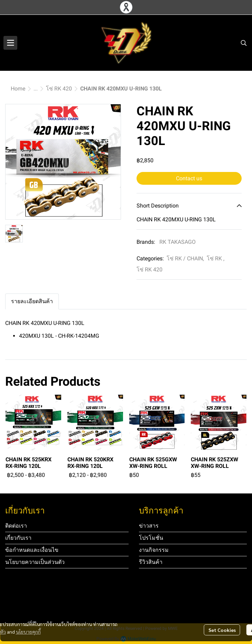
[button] (244, 43)
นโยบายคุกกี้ (28, 632)
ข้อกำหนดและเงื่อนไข (32, 550)
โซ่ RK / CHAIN (185, 258)
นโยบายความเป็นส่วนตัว (35, 562)
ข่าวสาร (149, 526)
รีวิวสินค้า (151, 562)
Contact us (189, 178)
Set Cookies (222, 630)
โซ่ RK (216, 258)
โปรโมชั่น (151, 538)
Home (18, 89)
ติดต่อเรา (16, 526)
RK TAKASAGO (178, 242)
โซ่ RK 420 (59, 89)
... (36, 89)
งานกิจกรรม (154, 550)
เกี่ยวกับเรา (18, 538)
